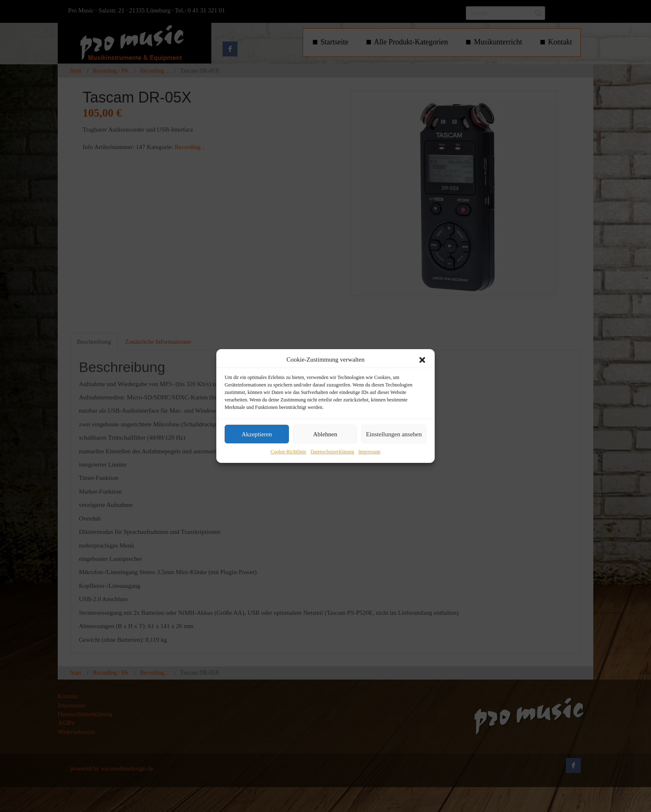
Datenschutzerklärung (332, 452)
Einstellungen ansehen (394, 434)
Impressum (369, 452)
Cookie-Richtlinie (289, 452)
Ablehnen (325, 434)
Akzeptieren (257, 434)
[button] (422, 360)
